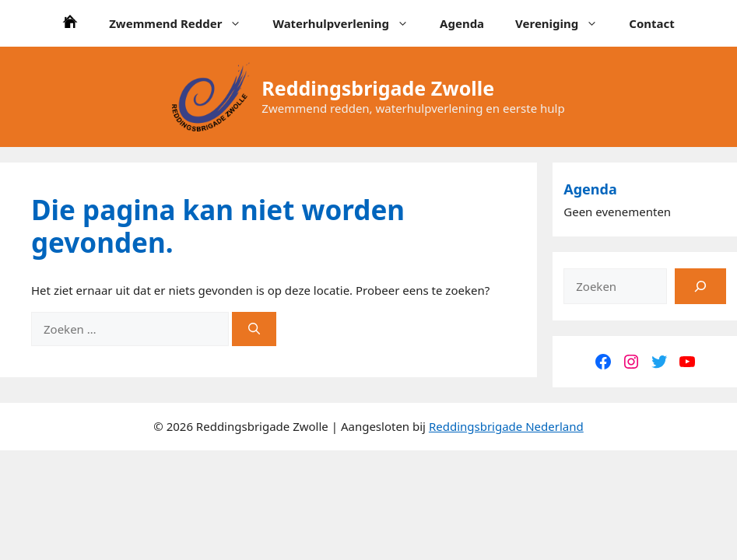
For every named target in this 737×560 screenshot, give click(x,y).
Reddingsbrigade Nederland (506, 426)
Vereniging (564, 23)
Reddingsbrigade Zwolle (378, 88)
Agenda (462, 23)
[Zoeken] (254, 329)
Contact (652, 23)
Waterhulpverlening (348, 23)
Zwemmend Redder (183, 23)
